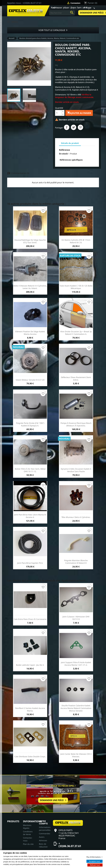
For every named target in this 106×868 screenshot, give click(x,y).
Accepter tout (94, 861)
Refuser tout (95, 865)
